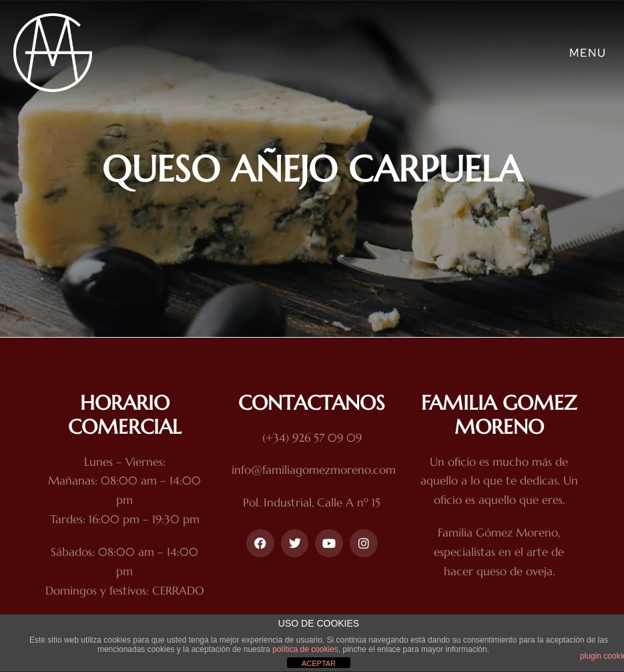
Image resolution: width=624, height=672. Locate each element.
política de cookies (305, 649)
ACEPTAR (319, 663)
